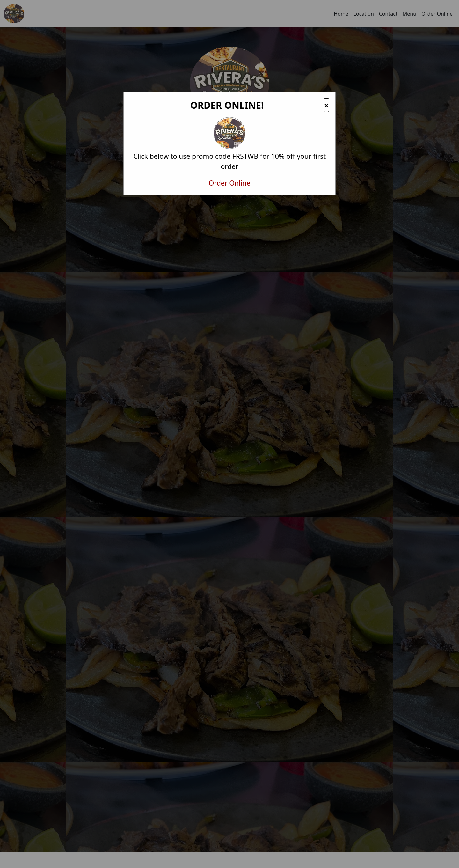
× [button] (326, 105)
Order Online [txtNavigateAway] (230, 183)
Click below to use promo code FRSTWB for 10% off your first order (229, 161)
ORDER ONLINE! (227, 105)
